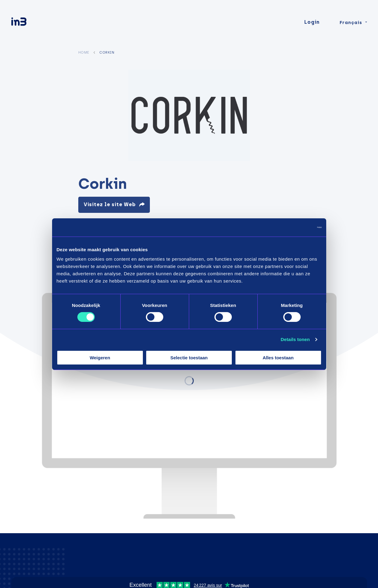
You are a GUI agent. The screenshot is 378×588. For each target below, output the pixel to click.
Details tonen (295, 339)
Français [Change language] (351, 25)
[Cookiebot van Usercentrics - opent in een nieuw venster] (295, 227)
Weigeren (100, 358)
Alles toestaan (278, 358)
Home (84, 52)
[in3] (30, 25)
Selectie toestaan (189, 358)
